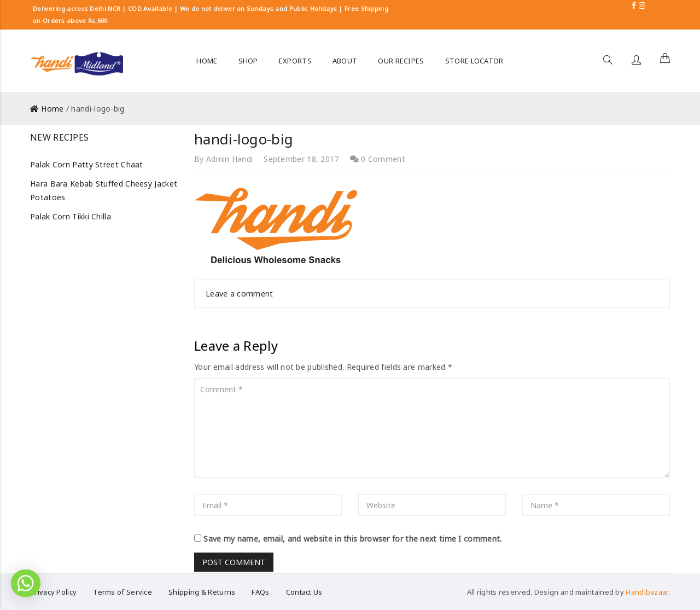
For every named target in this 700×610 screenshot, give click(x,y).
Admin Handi (229, 159)
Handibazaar (647, 592)
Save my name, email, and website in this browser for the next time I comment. (352, 539)
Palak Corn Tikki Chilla (71, 216)
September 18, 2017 (301, 159)
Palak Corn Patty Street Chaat (87, 164)
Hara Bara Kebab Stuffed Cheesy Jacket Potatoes (104, 190)
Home (52, 109)
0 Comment (378, 159)
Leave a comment (240, 294)
